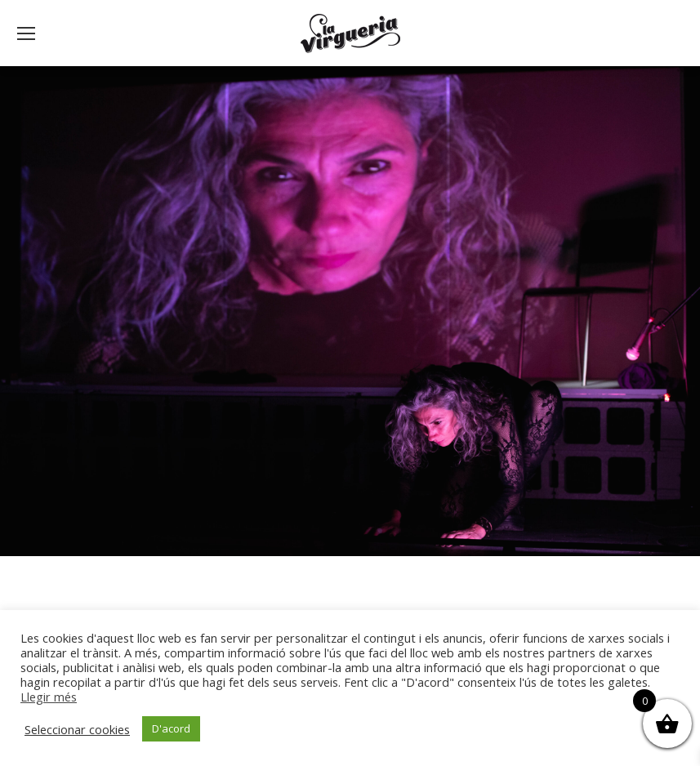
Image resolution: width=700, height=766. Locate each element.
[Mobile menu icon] (26, 33)
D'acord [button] (171, 728)
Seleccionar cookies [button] (77, 729)
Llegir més (49, 697)
